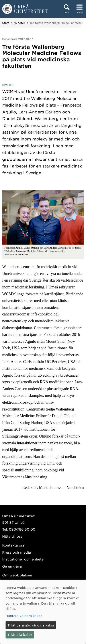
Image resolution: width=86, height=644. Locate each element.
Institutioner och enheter (23, 559)
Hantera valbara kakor (24, 616)
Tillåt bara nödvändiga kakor (31, 625)
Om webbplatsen (17, 575)
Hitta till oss (12, 536)
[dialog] (43, 612)
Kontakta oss (13, 545)
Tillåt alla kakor (20, 634)
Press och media (17, 552)
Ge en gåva (12, 566)
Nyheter (19, 23)
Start (6, 23)
